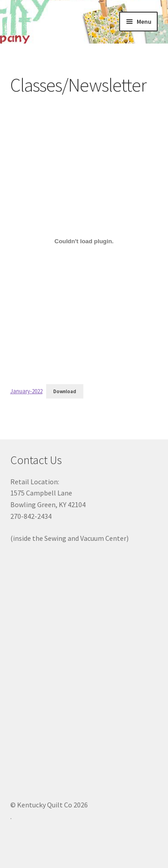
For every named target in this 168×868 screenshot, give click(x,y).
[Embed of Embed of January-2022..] (84, 241)
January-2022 (26, 391)
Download (65, 391)
